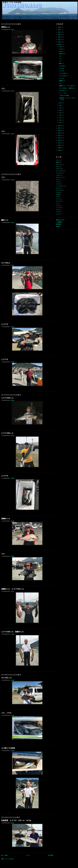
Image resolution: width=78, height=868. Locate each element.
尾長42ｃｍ (6, 27)
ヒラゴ (58, 184)
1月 (60, 123)
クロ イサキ (6, 713)
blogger (58, 226)
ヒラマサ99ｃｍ (7, 398)
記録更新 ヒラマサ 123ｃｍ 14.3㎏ (16, 820)
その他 (58, 195)
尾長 (57, 162)
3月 (60, 118)
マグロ (58, 212)
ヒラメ (58, 199)
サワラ (58, 205)
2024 (59, 32)
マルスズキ (59, 190)
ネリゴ (58, 188)
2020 (59, 42)
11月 (61, 49)
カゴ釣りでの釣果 (8, 748)
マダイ (58, 169)
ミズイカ (58, 208)
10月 (61, 52)
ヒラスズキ (59, 171)
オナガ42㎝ (6, 263)
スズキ (58, 192)
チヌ (57, 167)
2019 (59, 44)
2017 (59, 128)
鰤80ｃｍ (5, 220)
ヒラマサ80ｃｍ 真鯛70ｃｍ (13, 632)
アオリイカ (59, 177)
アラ (57, 197)
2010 (59, 145)
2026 (59, 27)
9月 (60, 103)
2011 (59, 143)
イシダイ (58, 173)
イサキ (58, 175)
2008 (59, 150)
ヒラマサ (5, 324)
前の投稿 (51, 855)
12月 (61, 47)
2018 (59, 126)
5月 (60, 113)
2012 (59, 140)
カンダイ (58, 201)
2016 (59, 131)
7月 (60, 108)
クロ (3, 89)
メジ (57, 203)
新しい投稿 (4, 855)
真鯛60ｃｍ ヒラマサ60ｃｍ (13, 589)
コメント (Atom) (9, 859)
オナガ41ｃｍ (7, 678)
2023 (59, 35)
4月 (60, 115)
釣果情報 (58, 224)
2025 (59, 30)
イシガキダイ (60, 186)
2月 (60, 120)
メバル (58, 214)
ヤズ (57, 182)
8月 (60, 105)
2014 (59, 135)
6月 (60, 110)
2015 (59, 133)
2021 (59, 40)
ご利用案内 (59, 222)
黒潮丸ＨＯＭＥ (60, 220)
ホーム (28, 855)
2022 (59, 37)
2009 (59, 148)
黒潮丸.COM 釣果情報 (12, 3)
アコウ (58, 210)
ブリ (57, 180)
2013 (59, 138)
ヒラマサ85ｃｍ (7, 433)
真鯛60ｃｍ (6, 519)
